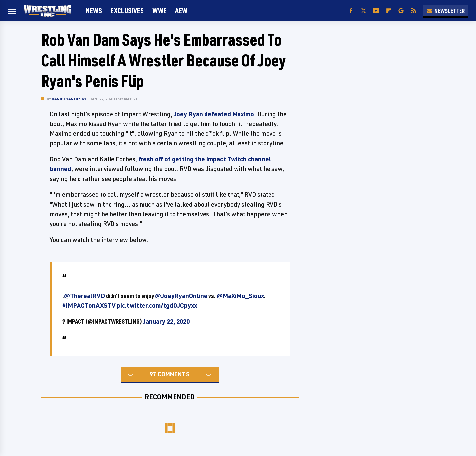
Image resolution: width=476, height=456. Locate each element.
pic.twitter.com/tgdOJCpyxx (157, 305)
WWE (159, 10)
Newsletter (446, 11)
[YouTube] (376, 11)
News (94, 10)
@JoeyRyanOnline (181, 296)
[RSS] (414, 11)
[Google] (401, 11)
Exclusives (127, 10)
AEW (181, 10)
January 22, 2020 (166, 321)
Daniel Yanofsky (69, 99)
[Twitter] (364, 11)
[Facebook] (351, 11)
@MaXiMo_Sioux (240, 296)
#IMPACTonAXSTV (89, 305)
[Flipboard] (389, 11)
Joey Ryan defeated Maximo (214, 114)
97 (153, 374)
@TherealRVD (84, 296)
